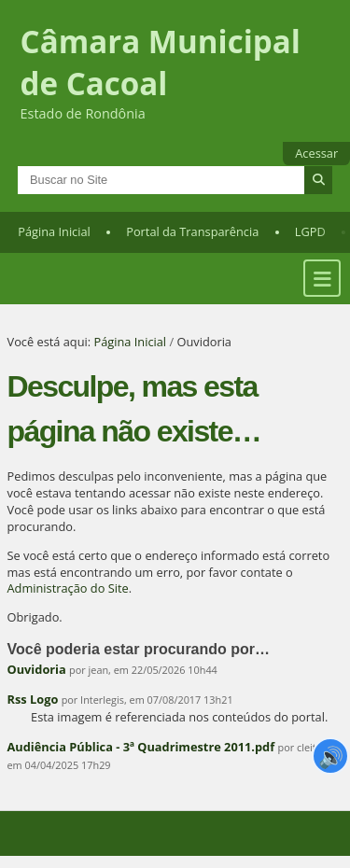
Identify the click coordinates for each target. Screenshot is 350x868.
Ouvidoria (37, 669)
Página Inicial (54, 231)
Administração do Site (68, 588)
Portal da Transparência (192, 231)
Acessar (316, 153)
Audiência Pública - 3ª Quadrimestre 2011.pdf (141, 747)
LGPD (310, 231)
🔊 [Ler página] (331, 756)
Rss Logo (33, 699)
